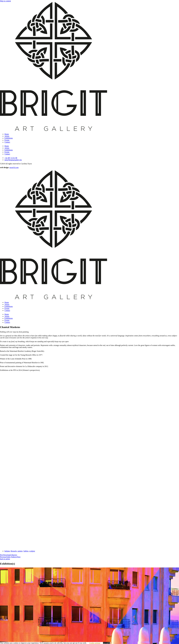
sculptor (32, 551)
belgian (7, 551)
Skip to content (5, 1)
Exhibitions (9, 138)
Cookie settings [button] (95, 643)
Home (7, 134)
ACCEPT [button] (106, 643)
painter (20, 551)
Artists (7, 136)
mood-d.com (14, 167)
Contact (7, 142)
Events (7, 140)
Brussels (14, 551)
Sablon (26, 551)
